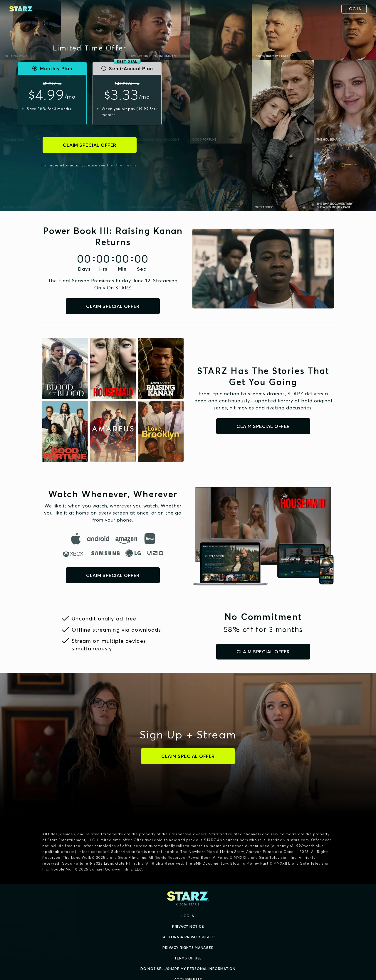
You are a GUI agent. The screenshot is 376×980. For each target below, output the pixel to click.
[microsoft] (74, 554)
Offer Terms (125, 165)
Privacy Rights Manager (188, 948)
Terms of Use (188, 958)
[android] (99, 539)
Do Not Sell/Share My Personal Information (188, 969)
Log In (188, 916)
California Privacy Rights (188, 937)
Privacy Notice (188, 926)
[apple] (76, 539)
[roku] (150, 539)
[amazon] (127, 539)
